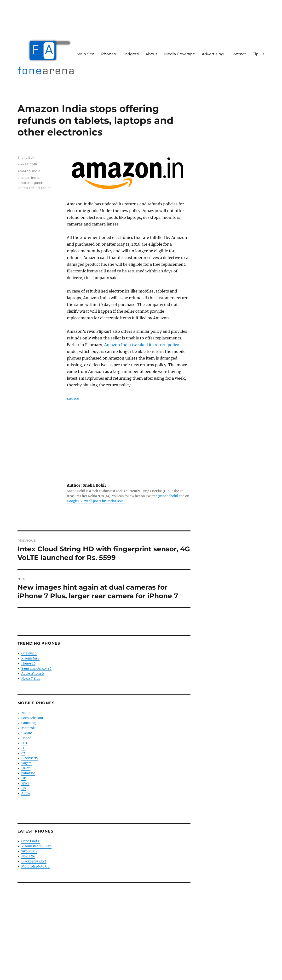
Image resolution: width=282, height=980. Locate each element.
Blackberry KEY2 (34, 861)
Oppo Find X (31, 841)
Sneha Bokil (27, 158)
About (151, 54)
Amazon (24, 171)
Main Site (86, 54)
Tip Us (259, 54)
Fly (24, 788)
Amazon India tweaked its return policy (142, 345)
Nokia (26, 713)
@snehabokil (168, 496)
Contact (238, 54)
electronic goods (30, 183)
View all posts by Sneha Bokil (103, 501)
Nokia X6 (28, 856)
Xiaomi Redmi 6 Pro (36, 846)
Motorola (28, 728)
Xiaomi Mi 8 (30, 658)
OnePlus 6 (29, 653)
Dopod (26, 738)
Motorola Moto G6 (35, 866)
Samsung (29, 723)
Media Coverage (180, 54)
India (36, 171)
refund (35, 188)
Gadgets (131, 54)
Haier (26, 768)
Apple (26, 793)
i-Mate (27, 733)
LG (23, 748)
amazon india (28, 178)
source (73, 398)
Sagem (26, 763)
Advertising (213, 54)
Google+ (73, 501)
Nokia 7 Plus (31, 679)
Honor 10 (28, 663)
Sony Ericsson (32, 718)
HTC (25, 743)
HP (24, 778)
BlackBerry (30, 758)
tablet (46, 188)
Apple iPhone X (33, 673)
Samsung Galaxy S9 (36, 668)
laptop (23, 188)
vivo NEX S (29, 851)
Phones (108, 54)
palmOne (28, 773)
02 (23, 753)
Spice (25, 783)
